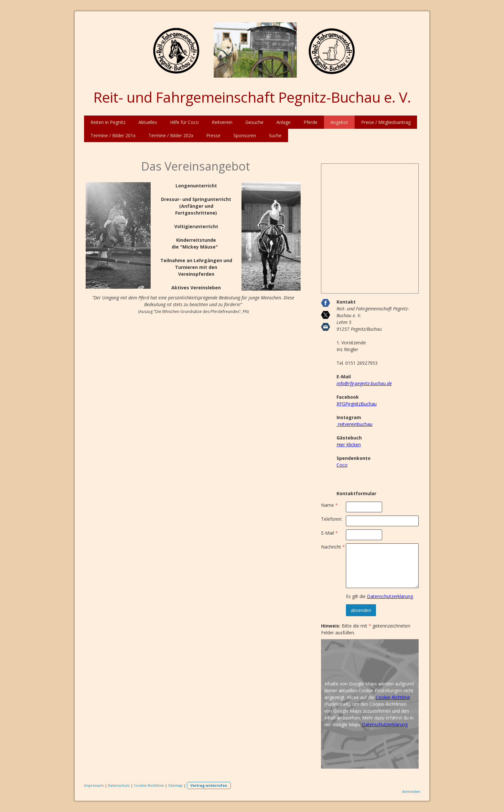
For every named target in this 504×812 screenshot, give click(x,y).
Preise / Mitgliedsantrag (386, 122)
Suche (275, 135)
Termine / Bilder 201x (113, 135)
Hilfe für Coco (184, 122)
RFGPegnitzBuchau (357, 404)
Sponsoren (245, 135)
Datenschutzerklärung (390, 596)
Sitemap (175, 785)
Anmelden (411, 791)
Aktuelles (148, 122)
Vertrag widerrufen (209, 785)
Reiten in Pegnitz (108, 122)
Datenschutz (119, 785)
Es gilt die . (380, 596)
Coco (342, 465)
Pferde (311, 122)
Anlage (284, 122)
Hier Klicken (349, 445)
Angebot (339, 122)
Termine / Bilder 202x (171, 135)
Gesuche (254, 122)
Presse (213, 135)
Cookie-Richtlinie (393, 697)
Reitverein (222, 122)
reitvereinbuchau (354, 424)
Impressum (94, 785)
